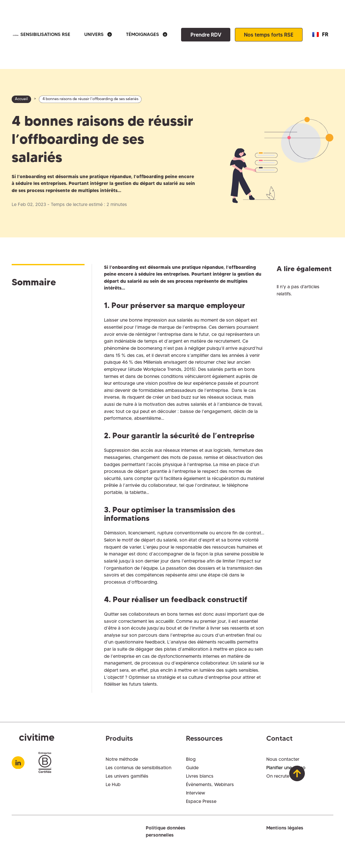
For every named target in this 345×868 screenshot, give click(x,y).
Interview (195, 793)
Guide (192, 768)
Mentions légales (285, 828)
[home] (15, 35)
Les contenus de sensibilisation (138, 768)
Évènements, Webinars (210, 784)
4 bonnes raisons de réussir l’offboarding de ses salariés (90, 99)
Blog (191, 759)
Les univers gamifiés (127, 776)
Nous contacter (283, 759)
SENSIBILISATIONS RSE (45, 34)
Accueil (21, 99)
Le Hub (113, 784)
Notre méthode (122, 759)
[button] (98, 35)
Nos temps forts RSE (269, 35)
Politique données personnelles (166, 831)
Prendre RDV (206, 35)
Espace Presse (201, 801)
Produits (119, 738)
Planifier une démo (286, 768)
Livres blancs (200, 776)
